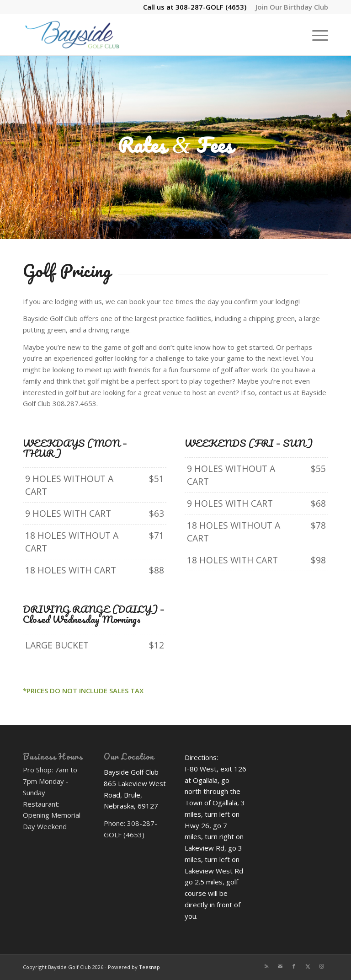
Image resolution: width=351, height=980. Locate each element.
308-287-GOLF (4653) (211, 7)
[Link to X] (308, 966)
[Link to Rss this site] (266, 966)
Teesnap (149, 967)
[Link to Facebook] (294, 966)
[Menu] (316, 35)
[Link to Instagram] (321, 966)
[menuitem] (290, 7)
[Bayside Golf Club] (85, 35)
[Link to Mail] (280, 966)
